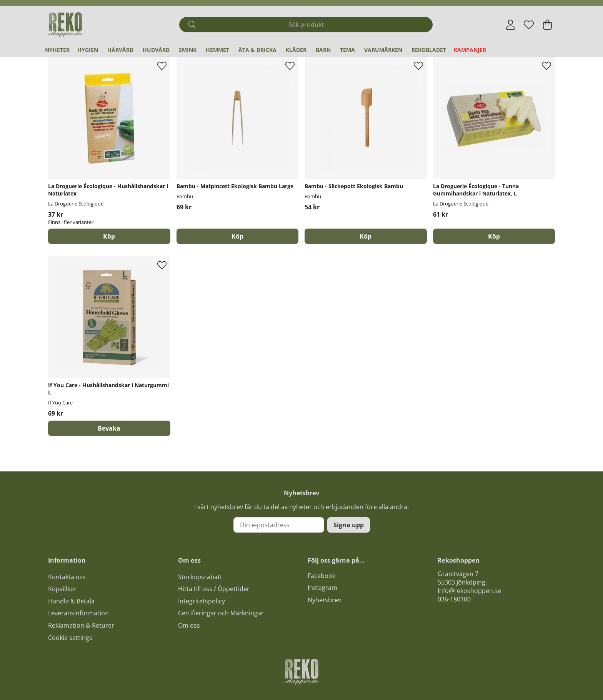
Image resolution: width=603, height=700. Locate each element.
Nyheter (57, 50)
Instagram (322, 588)
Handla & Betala (71, 601)
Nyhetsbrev (324, 600)
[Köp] (238, 236)
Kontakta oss (67, 577)
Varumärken (383, 50)
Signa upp (349, 525)
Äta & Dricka (257, 50)
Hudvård (156, 50)
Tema (347, 50)
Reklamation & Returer (81, 625)
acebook (323, 576)
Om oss (189, 625)
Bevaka (109, 428)
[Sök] (306, 25)
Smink (188, 50)
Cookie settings (70, 638)
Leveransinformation (78, 613)
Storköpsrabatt (200, 577)
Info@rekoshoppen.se (469, 591)
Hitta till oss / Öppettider (214, 589)
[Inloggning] (511, 25)
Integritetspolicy (202, 601)
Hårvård (120, 50)
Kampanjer (470, 50)
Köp (109, 236)
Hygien (88, 50)
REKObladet (429, 50)
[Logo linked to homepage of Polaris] (65, 25)
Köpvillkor (62, 589)
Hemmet (217, 50)
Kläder (296, 50)
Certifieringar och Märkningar (221, 613)
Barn (323, 50)
